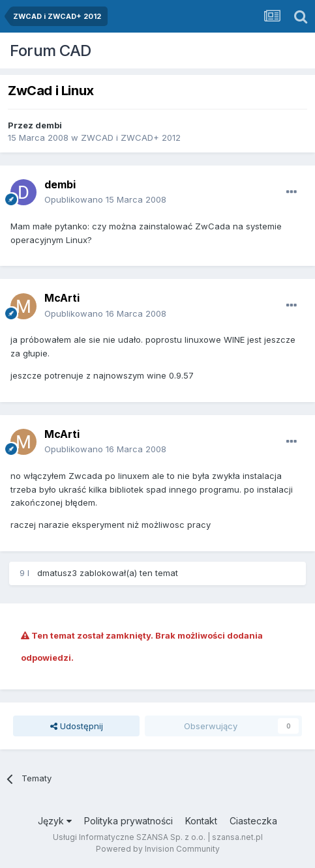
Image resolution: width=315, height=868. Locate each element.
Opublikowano (105, 199)
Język (55, 821)
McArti (62, 298)
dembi (49, 125)
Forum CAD (51, 51)
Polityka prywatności (128, 821)
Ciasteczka (253, 821)
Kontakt (201, 821)
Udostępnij (77, 726)
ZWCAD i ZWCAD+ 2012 (131, 137)
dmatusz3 (57, 573)
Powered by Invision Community (158, 849)
